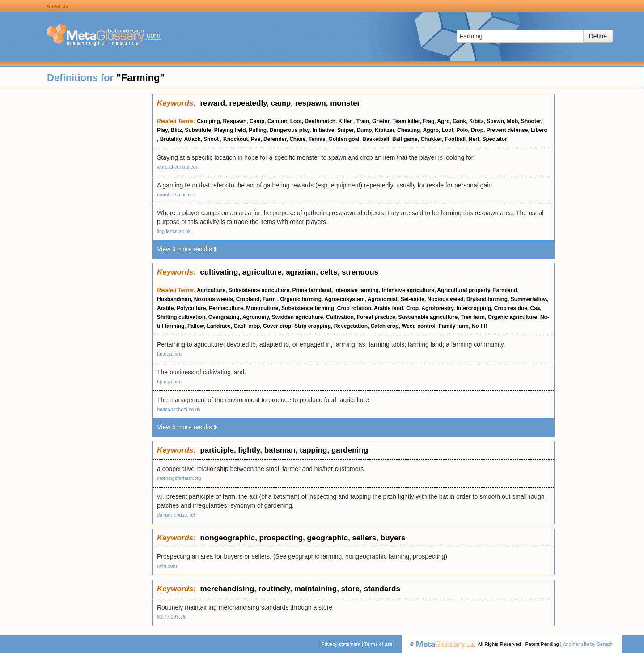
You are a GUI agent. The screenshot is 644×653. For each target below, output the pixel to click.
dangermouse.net (176, 515)
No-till (479, 326)
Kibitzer (384, 130)
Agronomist (383, 299)
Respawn (235, 121)
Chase (297, 139)
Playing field (230, 130)
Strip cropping (313, 326)
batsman (280, 450)
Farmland (505, 290)
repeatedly (248, 103)
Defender (275, 139)
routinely (274, 589)
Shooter (531, 121)
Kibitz (477, 121)
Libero (539, 130)
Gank (459, 121)
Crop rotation (354, 308)
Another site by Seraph (588, 644)
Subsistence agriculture (259, 290)
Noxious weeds (214, 299)
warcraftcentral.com (178, 167)
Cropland (248, 299)
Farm (270, 299)
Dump (364, 130)
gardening (350, 450)
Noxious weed (446, 299)
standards (382, 589)
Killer (346, 121)
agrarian (301, 272)
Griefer (381, 121)
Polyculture (191, 308)
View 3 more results (188, 249)
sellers (364, 538)
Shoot (212, 139)
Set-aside (413, 299)
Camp (257, 121)
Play (162, 130)
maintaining (316, 589)
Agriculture (211, 290)
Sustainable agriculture (428, 317)
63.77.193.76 (171, 617)
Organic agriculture (513, 317)
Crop (412, 308)
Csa (535, 308)
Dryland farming (487, 299)
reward (212, 103)
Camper (277, 121)
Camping (209, 121)
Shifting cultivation (181, 317)
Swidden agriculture (298, 317)
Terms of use (379, 644)
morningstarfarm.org (179, 478)
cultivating (219, 272)
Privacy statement (341, 644)
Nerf (474, 139)
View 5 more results (188, 427)
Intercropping (474, 308)
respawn (311, 103)
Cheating (409, 130)
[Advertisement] (76, 228)
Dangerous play (290, 130)
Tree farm (473, 317)
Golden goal (344, 139)
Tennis (317, 139)
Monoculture (262, 308)
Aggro (431, 130)
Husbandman (174, 299)
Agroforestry (437, 308)
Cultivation (340, 317)
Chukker (431, 139)
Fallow (196, 326)
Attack (193, 139)
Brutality (171, 139)
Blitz (176, 130)
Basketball (376, 139)
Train (363, 121)
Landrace (219, 326)
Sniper (345, 130)
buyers (393, 538)
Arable (165, 308)
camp (281, 103)
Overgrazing (224, 317)
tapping (313, 450)
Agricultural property (463, 290)
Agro (444, 121)
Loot (296, 121)
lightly (249, 450)
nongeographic (227, 538)
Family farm (454, 326)
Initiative (324, 130)
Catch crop (385, 326)
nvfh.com (167, 566)
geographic (327, 538)
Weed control (419, 326)
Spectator (494, 139)
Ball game (405, 139)
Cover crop (277, 326)
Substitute (198, 130)
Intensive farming (357, 290)
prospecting (281, 538)
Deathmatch (320, 121)
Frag (428, 121)
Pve (256, 139)
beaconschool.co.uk (179, 409)
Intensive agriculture (408, 290)
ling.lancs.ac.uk (174, 231)
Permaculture (226, 308)
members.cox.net (176, 195)
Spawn (495, 121)
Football (455, 139)
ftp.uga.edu (169, 354)
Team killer (406, 121)
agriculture (262, 272)
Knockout (235, 139)
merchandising (227, 589)
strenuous (360, 272)
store (351, 589)
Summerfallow (529, 299)
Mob (513, 121)
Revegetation (351, 326)
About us (57, 6)
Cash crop (247, 326)
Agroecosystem (344, 299)
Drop (477, 130)
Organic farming (301, 299)
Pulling (258, 130)
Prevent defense (507, 130)
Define (598, 36)
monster (345, 103)
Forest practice (376, 317)
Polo (462, 130)
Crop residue (511, 308)
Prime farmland (312, 290)
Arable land (388, 308)
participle (217, 450)
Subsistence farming (308, 308)
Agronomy (256, 317)
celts (329, 272)
